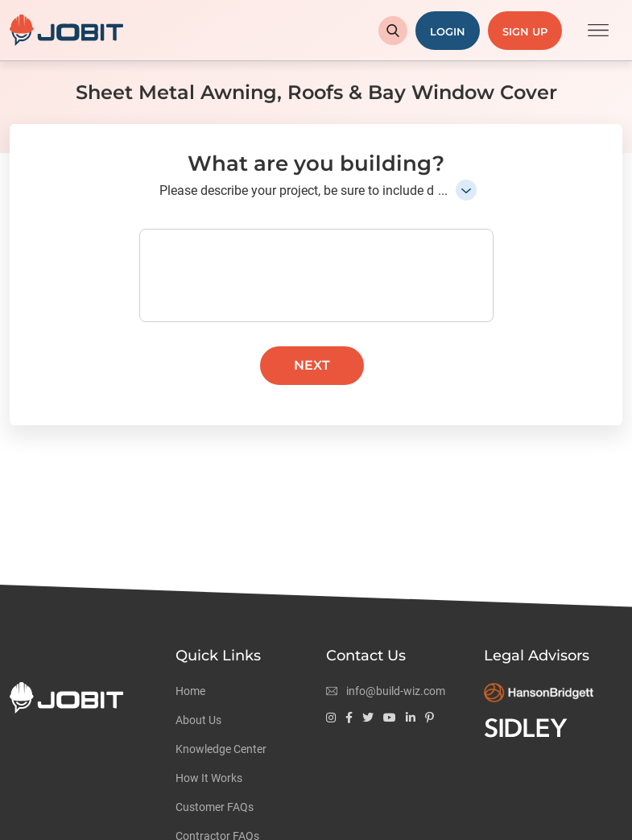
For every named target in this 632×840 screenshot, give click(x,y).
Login (448, 31)
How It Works (209, 778)
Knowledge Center (221, 749)
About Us (198, 720)
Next (312, 365)
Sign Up (525, 31)
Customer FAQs (215, 807)
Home (190, 691)
